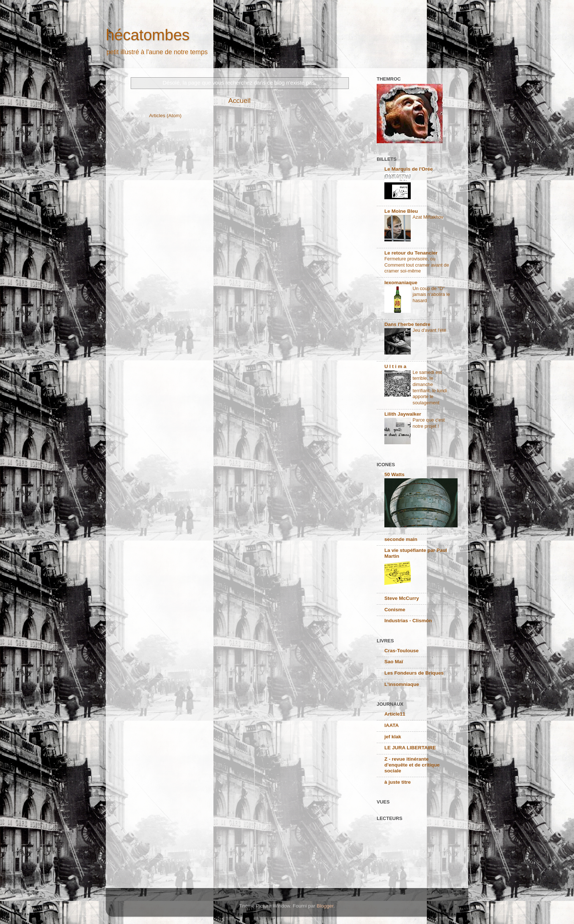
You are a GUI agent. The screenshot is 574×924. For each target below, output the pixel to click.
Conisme (395, 610)
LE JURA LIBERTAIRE (410, 748)
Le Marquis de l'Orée (409, 169)
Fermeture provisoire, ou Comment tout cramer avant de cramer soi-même (417, 265)
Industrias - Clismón (408, 621)
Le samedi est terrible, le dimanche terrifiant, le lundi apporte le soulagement (430, 387)
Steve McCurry (402, 598)
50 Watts (394, 474)
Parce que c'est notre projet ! (429, 423)
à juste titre (398, 782)
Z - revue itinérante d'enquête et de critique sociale (412, 765)
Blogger (325, 906)
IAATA (392, 725)
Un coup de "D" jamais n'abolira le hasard (431, 294)
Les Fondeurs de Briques (414, 673)
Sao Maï (394, 662)
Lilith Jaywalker (403, 414)
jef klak (393, 737)
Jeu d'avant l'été (429, 330)
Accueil (240, 101)
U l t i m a (395, 366)
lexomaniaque (401, 283)
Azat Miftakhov (428, 217)
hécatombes (148, 35)
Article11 (395, 714)
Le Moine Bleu (401, 211)
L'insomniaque (402, 684)
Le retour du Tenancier (411, 253)
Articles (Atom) (165, 116)
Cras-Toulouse (402, 651)
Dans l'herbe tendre (407, 324)
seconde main (401, 539)
